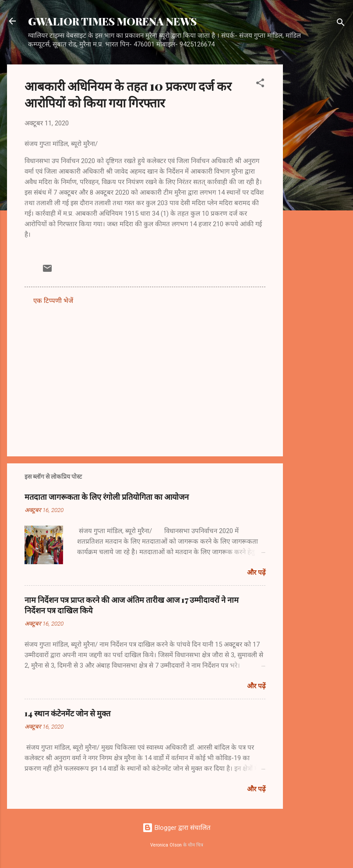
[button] (260, 84)
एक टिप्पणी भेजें (53, 301)
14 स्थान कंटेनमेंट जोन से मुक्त (67, 713)
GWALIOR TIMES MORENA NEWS (112, 21)
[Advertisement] (318, 196)
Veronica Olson (166, 845)
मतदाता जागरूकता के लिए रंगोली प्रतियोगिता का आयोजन (107, 497)
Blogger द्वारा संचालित (176, 828)
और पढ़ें (256, 573)
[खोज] (341, 24)
